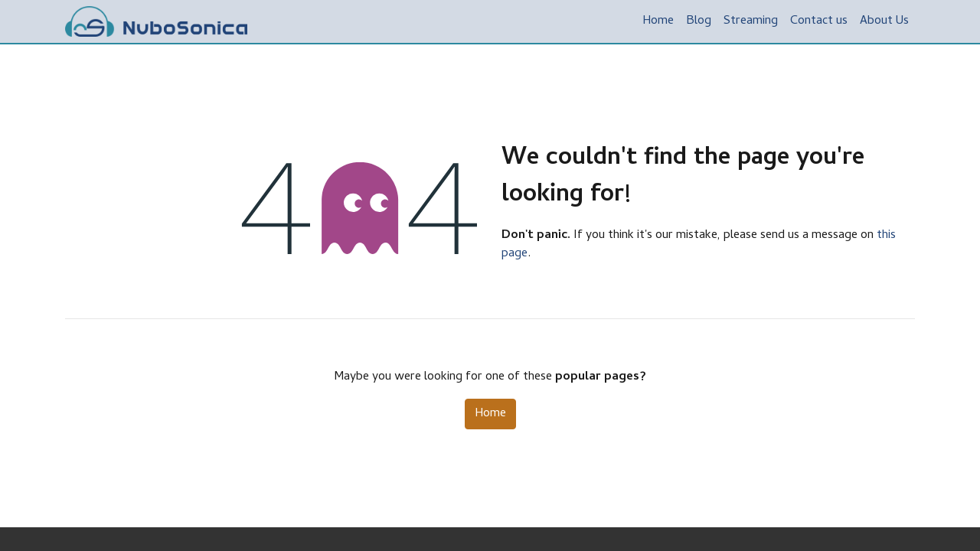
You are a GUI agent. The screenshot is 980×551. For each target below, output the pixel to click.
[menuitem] (658, 21)
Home (490, 414)
